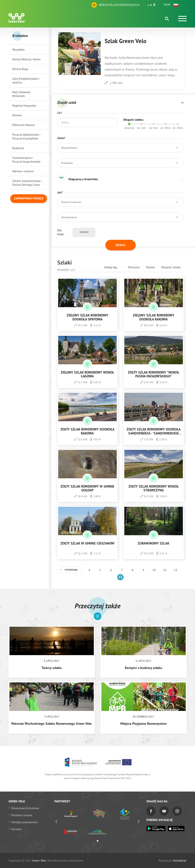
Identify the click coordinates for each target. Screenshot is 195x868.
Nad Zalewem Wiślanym (21, 94)
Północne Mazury (23, 125)
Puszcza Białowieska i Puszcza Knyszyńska (26, 136)
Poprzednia (71, 570)
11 (165, 570)
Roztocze (18, 148)
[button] (178, 5)
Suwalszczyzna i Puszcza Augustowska (26, 160)
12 (176, 570)
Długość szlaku (171, 267)
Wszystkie (18, 50)
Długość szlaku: (134, 120)
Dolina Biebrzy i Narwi (26, 59)
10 (154, 570)
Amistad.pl (180, 860)
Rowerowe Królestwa (25, 808)
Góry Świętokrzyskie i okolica (26, 80)
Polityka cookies (22, 815)
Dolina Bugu (20, 69)
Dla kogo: (61, 232)
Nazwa (150, 267)
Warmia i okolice (23, 171)
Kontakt (16, 829)
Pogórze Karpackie (24, 105)
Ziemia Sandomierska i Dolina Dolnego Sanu (27, 183)
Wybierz (84, 232)
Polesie (17, 115)
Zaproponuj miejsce (29, 199)
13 (120, 577)
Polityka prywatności (25, 822)
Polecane (134, 267)
